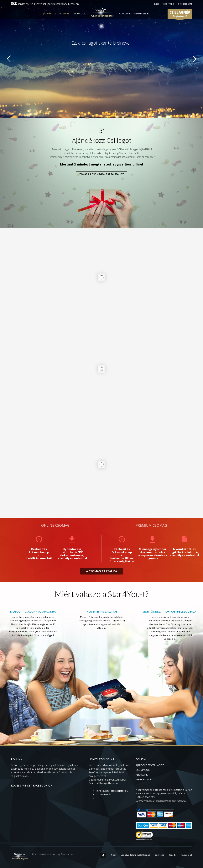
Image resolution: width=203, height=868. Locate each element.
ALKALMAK (125, 14)
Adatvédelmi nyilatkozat (136, 855)
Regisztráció (180, 15)
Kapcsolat (186, 855)
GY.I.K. (173, 855)
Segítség (159, 855)
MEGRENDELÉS (142, 14)
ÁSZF (114, 855)
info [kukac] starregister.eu (112, 791)
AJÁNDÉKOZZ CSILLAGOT (55, 14)
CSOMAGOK (79, 14)
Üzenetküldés (105, 794)
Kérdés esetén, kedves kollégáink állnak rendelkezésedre (49, 4)
